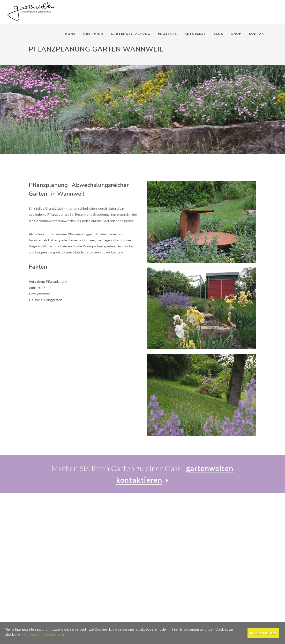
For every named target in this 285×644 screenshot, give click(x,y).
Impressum (37, 621)
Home (70, 34)
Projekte (167, 34)
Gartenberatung (97, 528)
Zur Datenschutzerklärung (44, 635)
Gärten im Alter (96, 549)
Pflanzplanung (95, 542)
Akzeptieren (263, 633)
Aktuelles (195, 34)
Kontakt (258, 34)
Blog (218, 34)
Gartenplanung (96, 535)
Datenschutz (58, 621)
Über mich (93, 34)
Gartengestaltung (131, 34)
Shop (236, 34)
